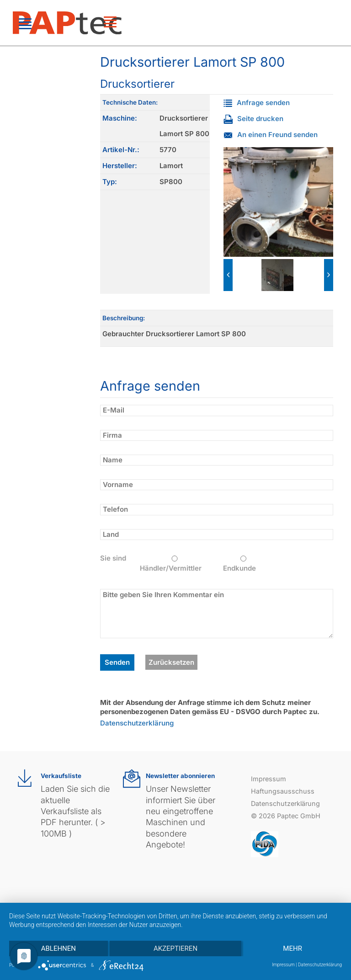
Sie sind (113, 558)
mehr (292, 948)
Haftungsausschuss (283, 791)
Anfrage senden (257, 103)
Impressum (269, 779)
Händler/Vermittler (175, 564)
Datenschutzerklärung (137, 723)
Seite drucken (253, 119)
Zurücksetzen (171, 662)
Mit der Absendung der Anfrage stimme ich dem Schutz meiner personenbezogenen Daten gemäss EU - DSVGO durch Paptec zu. (210, 707)
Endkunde (243, 564)
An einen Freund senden (271, 135)
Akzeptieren (175, 948)
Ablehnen (58, 948)
